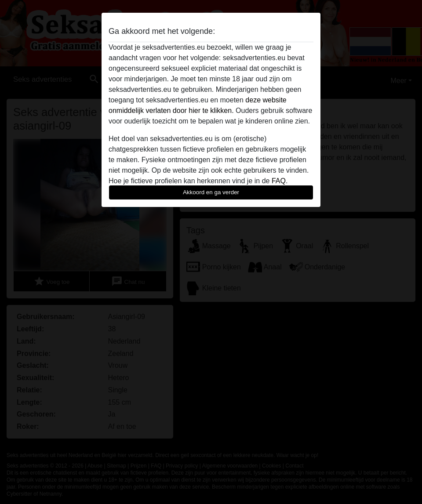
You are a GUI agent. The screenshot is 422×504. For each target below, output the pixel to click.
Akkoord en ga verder (211, 192)
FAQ (279, 181)
